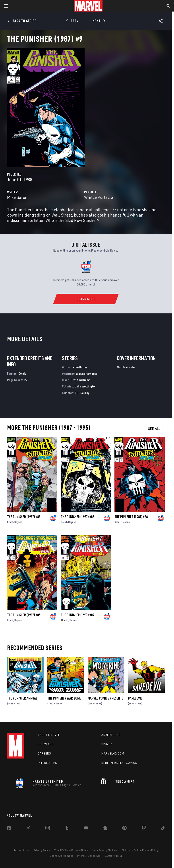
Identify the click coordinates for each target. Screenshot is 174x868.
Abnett (65, 620)
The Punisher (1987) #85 (24, 615)
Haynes (18, 522)
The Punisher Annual (22, 698)
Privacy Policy (42, 850)
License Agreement (61, 856)
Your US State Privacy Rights (71, 850)
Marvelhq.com (113, 753)
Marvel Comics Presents (105, 698)
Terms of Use (21, 850)
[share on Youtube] (86, 829)
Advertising (111, 735)
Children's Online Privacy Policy (140, 850)
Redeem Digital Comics (119, 763)
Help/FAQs (46, 744)
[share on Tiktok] (163, 829)
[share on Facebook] (9, 829)
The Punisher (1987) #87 (77, 517)
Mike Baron (17, 197)
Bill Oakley (82, 393)
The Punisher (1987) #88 (24, 517)
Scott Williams (80, 380)
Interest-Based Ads (89, 856)
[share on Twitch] (144, 829)
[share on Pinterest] (124, 829)
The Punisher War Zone (64, 698)
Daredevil (135, 698)
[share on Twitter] (28, 829)
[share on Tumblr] (67, 829)
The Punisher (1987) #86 (131, 517)
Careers (44, 753)
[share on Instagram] (48, 829)
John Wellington (86, 386)
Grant (10, 522)
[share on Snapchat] (105, 829)
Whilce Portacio (99, 197)
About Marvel (49, 735)
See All (156, 428)
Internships (47, 763)
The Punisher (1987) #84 (77, 615)
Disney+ (108, 744)
